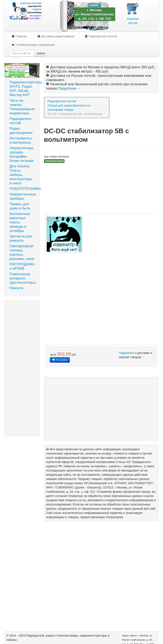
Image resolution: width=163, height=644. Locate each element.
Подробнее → (69, 88)
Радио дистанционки (21, 131)
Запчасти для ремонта (21, 238)
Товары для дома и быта (20, 206)
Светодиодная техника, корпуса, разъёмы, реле (22, 252)
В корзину (60, 360)
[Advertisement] (22, 368)
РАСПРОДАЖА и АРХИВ (22, 266)
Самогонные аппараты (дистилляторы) (23, 278)
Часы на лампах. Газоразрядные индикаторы (22, 107)
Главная (19, 36)
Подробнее (126, 353)
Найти (41, 53)
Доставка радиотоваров (56, 36)
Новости (16, 288)
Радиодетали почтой (101, 36)
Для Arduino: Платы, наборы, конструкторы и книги (21, 175)
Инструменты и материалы (21, 140)
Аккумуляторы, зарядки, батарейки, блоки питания (22, 154)
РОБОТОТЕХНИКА (24, 189)
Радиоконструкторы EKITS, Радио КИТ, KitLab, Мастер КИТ (24, 89)
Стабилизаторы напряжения (33, 45)
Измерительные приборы (23, 196)
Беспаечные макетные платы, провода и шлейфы (20, 222)
